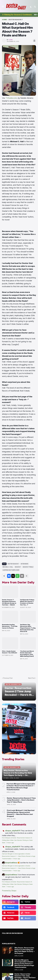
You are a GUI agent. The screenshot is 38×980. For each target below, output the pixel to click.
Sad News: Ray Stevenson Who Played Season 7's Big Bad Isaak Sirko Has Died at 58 (28, 628)
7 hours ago (16, 871)
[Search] (35, 7)
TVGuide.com (11, 98)
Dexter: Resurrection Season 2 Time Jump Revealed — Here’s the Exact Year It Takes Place (21, 800)
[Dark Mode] (31, 7)
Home (4, 20)
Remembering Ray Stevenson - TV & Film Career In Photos (10, 626)
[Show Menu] (3, 6)
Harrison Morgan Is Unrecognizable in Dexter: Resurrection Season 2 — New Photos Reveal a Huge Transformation (21, 787)
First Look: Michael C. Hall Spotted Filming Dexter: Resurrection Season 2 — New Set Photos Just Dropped (21, 813)
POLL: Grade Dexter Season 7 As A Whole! (10, 652)
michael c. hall (8, 567)
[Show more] (27, 576)
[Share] (34, 41)
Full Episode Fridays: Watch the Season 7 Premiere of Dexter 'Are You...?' (27, 602)
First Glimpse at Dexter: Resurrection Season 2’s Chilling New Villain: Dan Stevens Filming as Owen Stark (17, 840)
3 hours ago (10, 843)
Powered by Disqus (9, 891)
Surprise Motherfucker (11, 570)
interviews (25, 564)
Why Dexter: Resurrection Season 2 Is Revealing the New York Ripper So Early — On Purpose (25, 951)
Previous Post (8, 678)
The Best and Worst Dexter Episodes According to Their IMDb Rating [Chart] (27, 654)
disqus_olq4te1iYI (13, 831)
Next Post (32, 678)
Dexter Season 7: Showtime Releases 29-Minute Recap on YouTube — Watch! (9, 602)
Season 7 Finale (28, 567)
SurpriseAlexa (11, 863)
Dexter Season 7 (16, 20)
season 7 (18, 567)
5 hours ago (16, 859)
